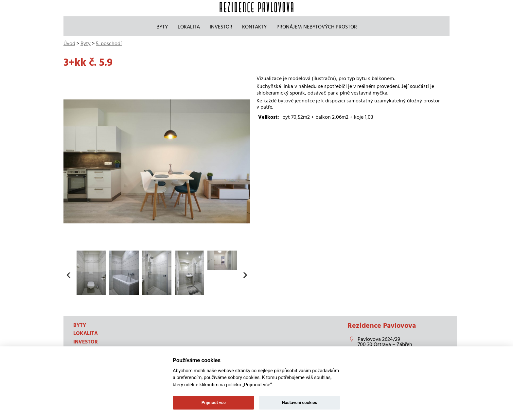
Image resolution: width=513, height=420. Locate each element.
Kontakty (254, 27)
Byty (162, 27)
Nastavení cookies (299, 402)
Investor (221, 27)
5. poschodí (109, 44)
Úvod (69, 44)
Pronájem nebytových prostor (317, 27)
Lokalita (189, 27)
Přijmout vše (214, 402)
